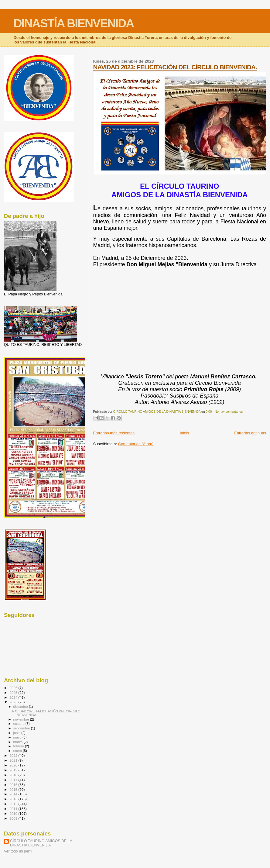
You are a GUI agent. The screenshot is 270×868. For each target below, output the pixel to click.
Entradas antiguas (250, 433)
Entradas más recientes (114, 433)
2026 (14, 688)
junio (17, 733)
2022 (14, 755)
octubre (19, 724)
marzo (19, 742)
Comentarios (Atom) (136, 444)
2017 (14, 780)
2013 (14, 799)
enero (18, 751)
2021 (14, 760)
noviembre (22, 719)
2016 (14, 785)
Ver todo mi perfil (18, 851)
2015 (14, 789)
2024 (14, 697)
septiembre (22, 728)
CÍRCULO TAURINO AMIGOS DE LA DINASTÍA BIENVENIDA (41, 843)
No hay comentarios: (229, 412)
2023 (14, 702)
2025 (14, 692)
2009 (14, 818)
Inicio (184, 433)
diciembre (21, 707)
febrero (19, 746)
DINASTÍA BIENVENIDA (73, 23)
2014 (14, 794)
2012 (14, 804)
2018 (14, 775)
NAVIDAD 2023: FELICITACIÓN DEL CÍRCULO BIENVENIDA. (175, 67)
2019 (14, 770)
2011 (14, 809)
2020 (14, 765)
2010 (14, 813)
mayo (18, 737)
